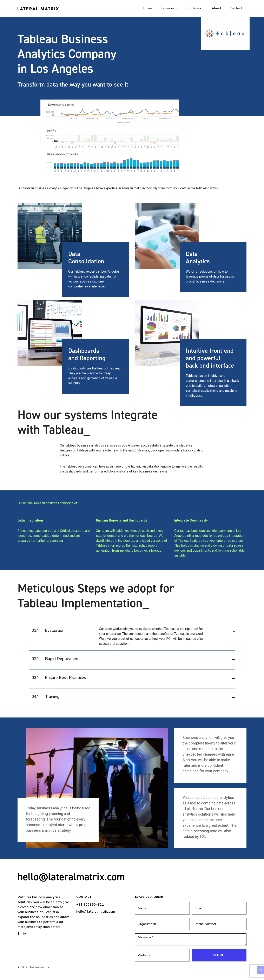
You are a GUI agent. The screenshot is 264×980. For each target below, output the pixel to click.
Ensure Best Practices (59, 678)
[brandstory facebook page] (18, 934)
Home (148, 8)
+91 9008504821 (90, 905)
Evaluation (48, 630)
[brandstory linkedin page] (25, 934)
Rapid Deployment (56, 659)
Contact (236, 8)
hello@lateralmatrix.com (71, 877)
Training (46, 697)
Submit (219, 955)
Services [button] (168, 8)
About (217, 8)
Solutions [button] (193, 8)
